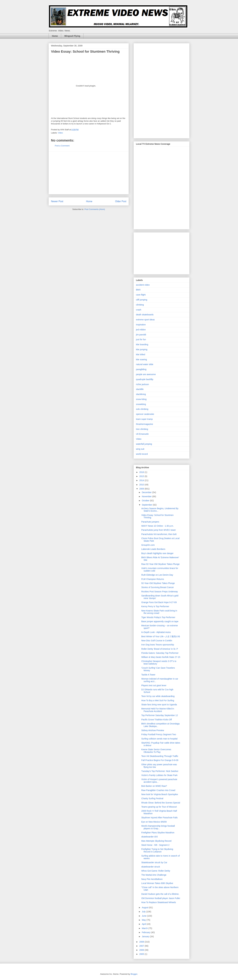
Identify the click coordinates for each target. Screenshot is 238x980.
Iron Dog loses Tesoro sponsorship (158, 645)
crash (139, 310)
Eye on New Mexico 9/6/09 (154, 822)
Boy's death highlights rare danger (157, 553)
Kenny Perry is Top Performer (155, 606)
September (147, 505)
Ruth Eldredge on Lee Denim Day (157, 575)
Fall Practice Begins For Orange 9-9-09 (160, 760)
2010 (142, 485)
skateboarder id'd (149, 837)
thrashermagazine (144, 424)
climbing (140, 305)
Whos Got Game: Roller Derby (156, 871)
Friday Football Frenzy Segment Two (159, 734)
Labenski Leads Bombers (153, 549)
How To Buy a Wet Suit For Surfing (158, 700)
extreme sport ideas (145, 320)
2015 (142, 476)
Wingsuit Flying (72, 36)
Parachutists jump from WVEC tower (159, 530)
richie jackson (142, 384)
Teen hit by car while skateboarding (158, 696)
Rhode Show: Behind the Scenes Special (161, 803)
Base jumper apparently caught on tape (160, 621)
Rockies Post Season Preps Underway (160, 592)
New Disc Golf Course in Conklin (157, 641)
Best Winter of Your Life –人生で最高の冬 (161, 636)
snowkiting (141, 404)
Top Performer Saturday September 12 (160, 715)
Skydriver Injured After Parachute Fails (159, 818)
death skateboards (145, 315)
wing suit (140, 449)
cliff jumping (142, 300)
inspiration (141, 325)
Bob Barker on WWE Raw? (154, 786)
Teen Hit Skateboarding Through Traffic (160, 756)
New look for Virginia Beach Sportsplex (160, 794)
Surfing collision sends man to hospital (159, 739)
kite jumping (142, 349)
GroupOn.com (148, 545)
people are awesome (146, 374)
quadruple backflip (145, 379)
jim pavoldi (141, 335)
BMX (138, 290)
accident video (143, 285)
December (147, 492)
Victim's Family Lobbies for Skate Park (159, 775)
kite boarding (142, 344)
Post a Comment (62, 146)
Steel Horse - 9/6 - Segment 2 (155, 845)
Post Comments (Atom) (95, 209)
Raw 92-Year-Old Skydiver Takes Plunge (160, 564)
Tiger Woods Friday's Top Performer (158, 617)
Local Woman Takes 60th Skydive (157, 883)
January (146, 936)
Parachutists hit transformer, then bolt (159, 534)
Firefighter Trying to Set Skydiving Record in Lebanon (157, 850)
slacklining (141, 394)
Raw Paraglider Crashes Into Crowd (158, 790)
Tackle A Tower (148, 675)
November (147, 496)
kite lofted (141, 354)
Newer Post (57, 201)
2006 (142, 950)
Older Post (121, 201)
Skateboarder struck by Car (154, 862)
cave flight (141, 295)
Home (55, 36)
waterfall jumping (144, 444)
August (145, 907)
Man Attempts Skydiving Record (156, 841)
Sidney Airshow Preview (153, 730)
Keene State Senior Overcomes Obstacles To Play (156, 751)
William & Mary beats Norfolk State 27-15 (161, 657)
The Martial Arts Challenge (154, 875)
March (145, 928)
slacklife (140, 389)
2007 (142, 946)
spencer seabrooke (145, 414)
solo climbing (142, 409)
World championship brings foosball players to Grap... (158, 827)
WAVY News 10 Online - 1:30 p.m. (157, 526)
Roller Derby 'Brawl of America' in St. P (160, 649)
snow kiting (141, 399)
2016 (142, 472)
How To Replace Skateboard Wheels (159, 902)
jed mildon (141, 330)
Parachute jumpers (150, 522)
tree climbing (142, 429)
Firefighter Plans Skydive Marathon (158, 833)
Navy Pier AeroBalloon (152, 879)
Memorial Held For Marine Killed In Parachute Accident (158, 710)
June (144, 916)
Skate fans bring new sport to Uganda (159, 705)
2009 (142, 489)
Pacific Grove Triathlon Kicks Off (156, 720)
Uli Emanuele (142, 434)
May (144, 920)
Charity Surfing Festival (152, 798)
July (144, 912)
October (146, 501)
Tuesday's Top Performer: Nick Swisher (160, 771)
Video (60, 133)
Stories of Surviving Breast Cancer (158, 587)
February (146, 932)
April (144, 924)
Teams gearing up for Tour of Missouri (159, 807)
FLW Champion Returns (153, 579)
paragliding (141, 369)
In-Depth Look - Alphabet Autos (156, 632)
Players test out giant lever (154, 685)
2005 (142, 954)
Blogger (134, 974)
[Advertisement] (89, 173)
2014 (142, 480)
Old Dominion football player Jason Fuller (161, 898)
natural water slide (145, 364)
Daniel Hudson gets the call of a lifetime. (160, 894)
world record (142, 454)
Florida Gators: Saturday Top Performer (160, 653)
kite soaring (141, 359)
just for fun (141, 339)
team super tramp (144, 419)
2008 (142, 942)
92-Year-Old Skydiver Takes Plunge (158, 583)
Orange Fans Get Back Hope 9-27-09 (159, 602)
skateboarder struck (151, 867)
